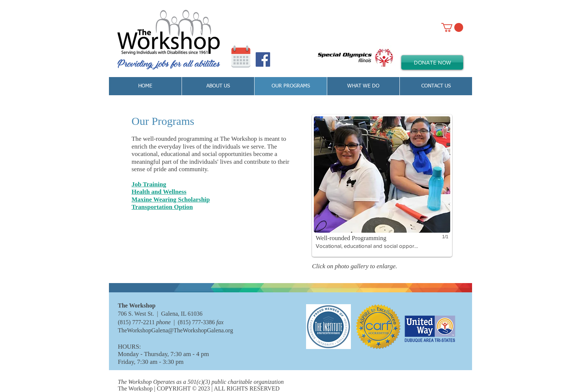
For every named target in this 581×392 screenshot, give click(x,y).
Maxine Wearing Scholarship (171, 200)
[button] (382, 186)
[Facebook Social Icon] (263, 59)
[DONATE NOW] (432, 62)
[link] (452, 27)
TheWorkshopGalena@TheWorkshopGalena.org (175, 330)
